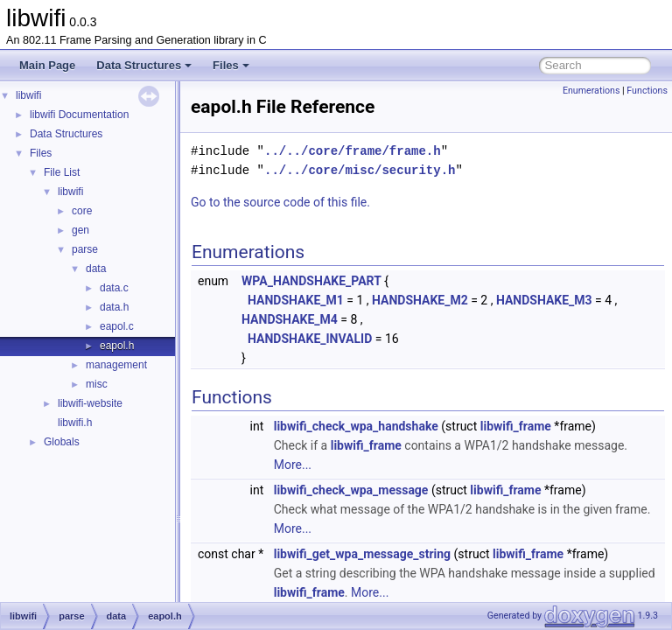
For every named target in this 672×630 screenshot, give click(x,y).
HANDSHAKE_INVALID (353, 339)
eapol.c (117, 326)
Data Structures (144, 65)
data (96, 269)
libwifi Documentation (79, 115)
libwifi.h (75, 423)
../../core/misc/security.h (403, 170)
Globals (62, 442)
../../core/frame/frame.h (396, 151)
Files (231, 65)
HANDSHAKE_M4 (333, 319)
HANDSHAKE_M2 (464, 300)
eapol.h (117, 346)
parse (85, 249)
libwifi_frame (560, 426)
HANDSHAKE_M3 (588, 300)
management (116, 365)
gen (80, 230)
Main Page (47, 65)
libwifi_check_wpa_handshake (400, 426)
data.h (114, 307)
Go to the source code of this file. (324, 202)
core (82, 211)
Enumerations (591, 91)
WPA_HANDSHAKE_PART (355, 281)
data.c (114, 288)
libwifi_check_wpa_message (395, 490)
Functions (647, 91)
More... (392, 465)
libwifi (28, 95)
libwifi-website (90, 403)
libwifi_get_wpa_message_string (406, 554)
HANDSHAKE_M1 (339, 300)
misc (97, 384)
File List (62, 172)
